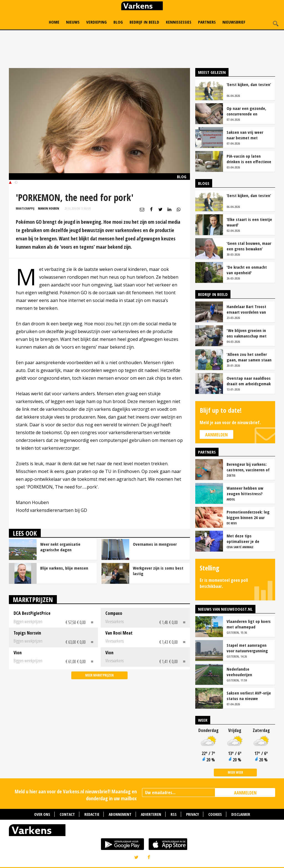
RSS (174, 814)
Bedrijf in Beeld (144, 22)
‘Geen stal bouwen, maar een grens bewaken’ (249, 246)
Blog (118, 22)
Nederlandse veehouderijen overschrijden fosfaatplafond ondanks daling (248, 672)
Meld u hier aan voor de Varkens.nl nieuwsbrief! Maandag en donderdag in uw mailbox (76, 795)
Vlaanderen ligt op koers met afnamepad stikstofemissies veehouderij (249, 624)
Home (54, 22)
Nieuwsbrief (234, 22)
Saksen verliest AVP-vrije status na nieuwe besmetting (249, 696)
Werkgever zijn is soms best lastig (158, 571)
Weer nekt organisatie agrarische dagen (60, 547)
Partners (207, 22)
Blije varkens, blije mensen (64, 568)
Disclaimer (241, 814)
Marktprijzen (33, 599)
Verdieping (97, 22)
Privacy (192, 814)
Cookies (215, 814)
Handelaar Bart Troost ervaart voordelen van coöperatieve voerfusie (247, 309)
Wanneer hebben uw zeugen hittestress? (245, 491)
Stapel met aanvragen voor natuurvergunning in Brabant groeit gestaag (247, 648)
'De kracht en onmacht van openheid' (247, 270)
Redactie (92, 814)
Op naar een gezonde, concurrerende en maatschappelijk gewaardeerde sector (246, 111)
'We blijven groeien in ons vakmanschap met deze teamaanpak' (247, 333)
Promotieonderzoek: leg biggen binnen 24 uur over (248, 515)
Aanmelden (216, 435)
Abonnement (120, 814)
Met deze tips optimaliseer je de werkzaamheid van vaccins (243, 539)
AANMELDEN (245, 793)
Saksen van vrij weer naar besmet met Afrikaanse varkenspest (248, 135)
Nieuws (73, 22)
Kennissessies (179, 22)
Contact (67, 814)
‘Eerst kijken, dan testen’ (249, 84)
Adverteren (151, 814)
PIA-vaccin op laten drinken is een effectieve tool (249, 159)
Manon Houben (49, 208)
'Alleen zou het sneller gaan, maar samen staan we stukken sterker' (249, 357)
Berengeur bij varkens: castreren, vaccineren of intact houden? (248, 467)
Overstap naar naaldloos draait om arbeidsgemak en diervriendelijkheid (249, 381)
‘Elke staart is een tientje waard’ (249, 222)
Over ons (42, 814)
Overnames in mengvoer (155, 544)
